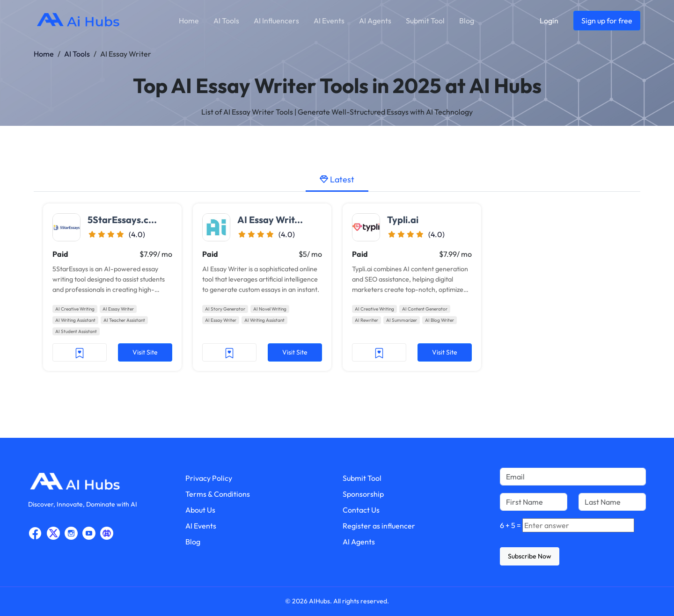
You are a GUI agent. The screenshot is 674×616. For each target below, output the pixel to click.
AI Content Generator (425, 309)
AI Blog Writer (440, 320)
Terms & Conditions (218, 494)
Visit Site (145, 352)
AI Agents (375, 21)
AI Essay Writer (118, 309)
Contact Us (361, 510)
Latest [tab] (337, 179)
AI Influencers (276, 21)
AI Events (329, 21)
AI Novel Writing (270, 309)
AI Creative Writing (75, 309)
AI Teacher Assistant (124, 320)
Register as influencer (379, 526)
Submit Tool (425, 21)
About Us (200, 510)
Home (189, 21)
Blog (467, 21)
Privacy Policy (209, 478)
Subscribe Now (530, 556)
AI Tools (226, 21)
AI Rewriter (366, 320)
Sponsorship (363, 494)
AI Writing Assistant (75, 320)
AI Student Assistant (76, 331)
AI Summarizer (402, 320)
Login (549, 21)
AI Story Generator (225, 309)
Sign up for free (607, 21)
